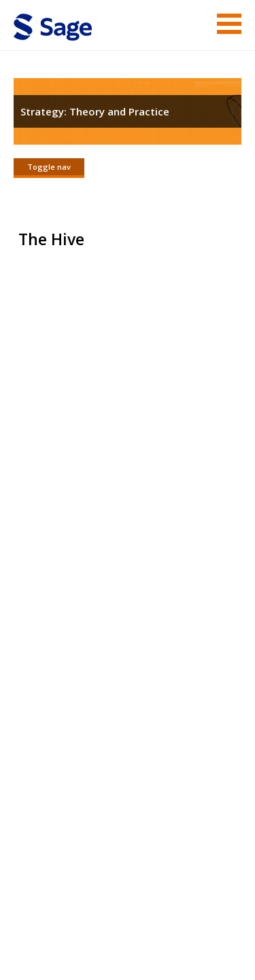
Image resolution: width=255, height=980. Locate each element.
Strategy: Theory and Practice (95, 111)
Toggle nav (49, 167)
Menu (229, 24)
